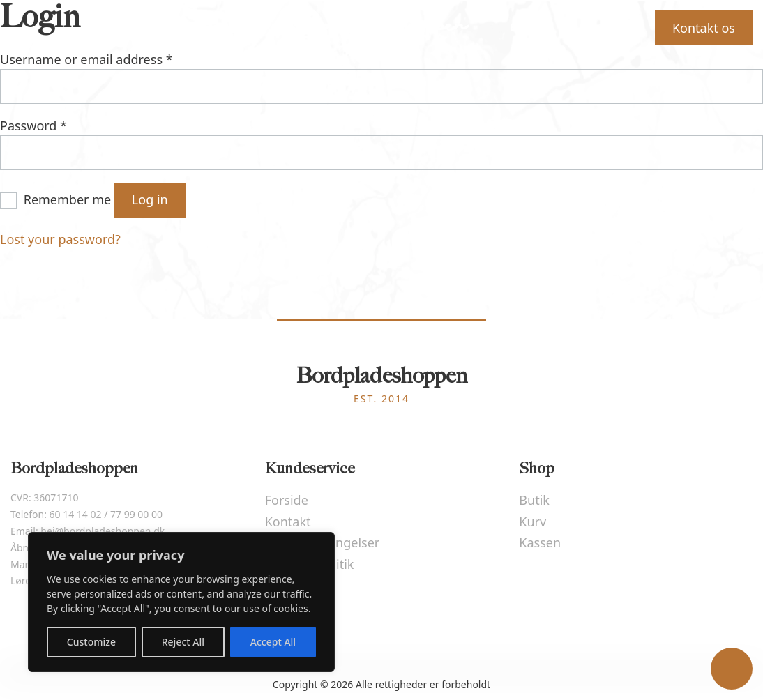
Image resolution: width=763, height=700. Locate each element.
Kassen (540, 542)
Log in (150, 199)
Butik (524, 27)
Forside (144, 27)
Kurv (597, 26)
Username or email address (86, 59)
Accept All (273, 642)
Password (33, 125)
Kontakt (288, 522)
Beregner (229, 27)
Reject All (183, 642)
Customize (91, 642)
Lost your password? (60, 239)
